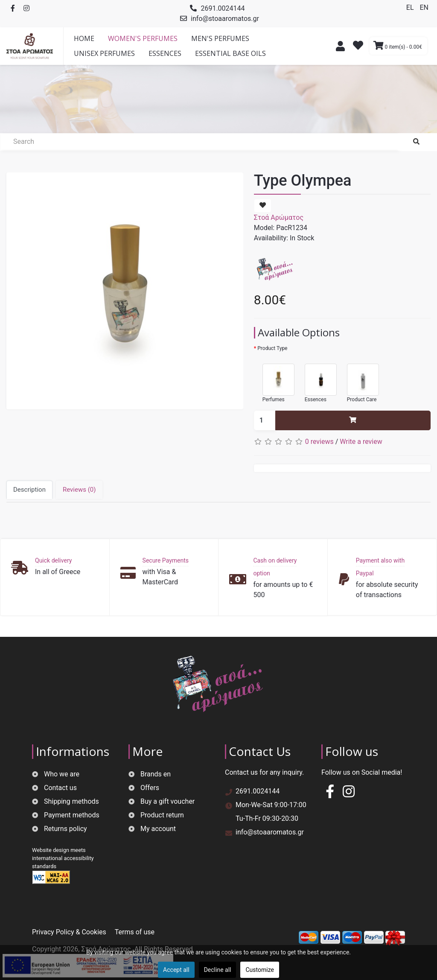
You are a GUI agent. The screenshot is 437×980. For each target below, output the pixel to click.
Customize (259, 970)
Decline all (218, 970)
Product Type (272, 348)
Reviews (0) (79, 490)
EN (424, 7)
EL (411, 7)
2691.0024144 (223, 8)
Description (29, 490)
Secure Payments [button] (166, 560)
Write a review (361, 442)
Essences (316, 379)
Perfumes (274, 379)
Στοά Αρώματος (279, 217)
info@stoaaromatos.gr (225, 19)
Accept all (176, 970)
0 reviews (319, 442)
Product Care (359, 379)
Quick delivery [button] (53, 560)
